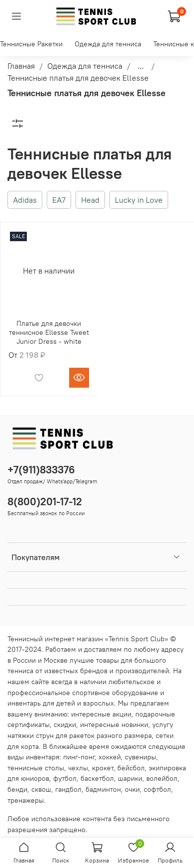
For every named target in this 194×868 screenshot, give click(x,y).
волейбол (162, 778)
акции (122, 714)
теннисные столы (36, 768)
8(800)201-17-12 (45, 502)
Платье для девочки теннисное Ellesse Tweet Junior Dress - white (49, 332)
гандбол (68, 789)
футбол (65, 778)
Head (90, 200)
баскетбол (97, 778)
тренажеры (26, 800)
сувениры (141, 757)
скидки (65, 724)
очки (132, 789)
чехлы (78, 768)
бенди (17, 789)
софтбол (157, 789)
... (141, 66)
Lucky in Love (139, 200)
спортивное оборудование (115, 693)
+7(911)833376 (41, 470)
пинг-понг (79, 757)
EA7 (59, 200)
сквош (41, 789)
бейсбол (131, 768)
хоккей (110, 757)
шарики (130, 778)
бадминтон (103, 789)
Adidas (25, 200)
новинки (135, 724)
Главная (21, 66)
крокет (103, 768)
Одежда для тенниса (108, 44)
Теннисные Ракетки (31, 44)
